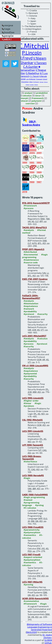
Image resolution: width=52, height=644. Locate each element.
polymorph (22, 98)
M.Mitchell (32, 79)
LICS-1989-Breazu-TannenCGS (32, 457)
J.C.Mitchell (32, 46)
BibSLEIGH (31, 632)
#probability (30, 311)
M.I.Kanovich (23, 76)
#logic (38, 403)
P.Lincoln (32, 53)
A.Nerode (43, 76)
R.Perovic (46, 82)
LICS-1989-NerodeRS (33, 475)
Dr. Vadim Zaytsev (47, 636)
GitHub (48, 643)
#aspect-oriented (33, 557)
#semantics (30, 535)
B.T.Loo (44, 73)
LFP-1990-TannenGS (33, 445)
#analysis (29, 230)
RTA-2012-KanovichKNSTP (36, 203)
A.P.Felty (27, 85)
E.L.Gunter (32, 85)
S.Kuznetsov (25, 82)
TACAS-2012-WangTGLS (34, 227)
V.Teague (41, 70)
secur (38, 95)
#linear (27, 403)
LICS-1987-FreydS (31, 554)
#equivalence (31, 306)
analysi (28, 93)
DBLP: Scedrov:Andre (31, 123)
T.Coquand (39, 79)
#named (28, 500)
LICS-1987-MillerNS (32, 582)
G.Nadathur (33, 73)
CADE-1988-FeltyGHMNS (35, 495)
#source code (31, 262)
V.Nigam (40, 58)
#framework (30, 206)
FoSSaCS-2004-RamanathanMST (31, 297)
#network (29, 309)
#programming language (31, 504)
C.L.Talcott (34, 76)
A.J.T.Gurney (36, 82)
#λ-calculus (30, 508)
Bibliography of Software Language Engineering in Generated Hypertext (39, 627)
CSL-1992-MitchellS (32, 420)
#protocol (29, 314)
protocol (23, 101)
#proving (28, 584)
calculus (27, 95)
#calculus (42, 338)
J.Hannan (36, 85)
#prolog (39, 505)
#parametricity (32, 530)
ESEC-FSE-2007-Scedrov (35, 279)
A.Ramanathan (26, 70)
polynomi (37, 101)
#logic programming (35, 256)
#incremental (31, 254)
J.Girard (45, 79)
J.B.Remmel (21, 79)
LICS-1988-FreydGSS (33, 527)
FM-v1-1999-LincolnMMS (35, 366)
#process (28, 208)
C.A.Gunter (31, 67)
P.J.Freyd (25, 58)
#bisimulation (31, 303)
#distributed (30, 252)
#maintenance (31, 260)
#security (42, 314)
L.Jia (27, 79)
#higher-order (31, 401)
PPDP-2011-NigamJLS (33, 249)
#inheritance (30, 461)
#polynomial (30, 373)
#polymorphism (32, 532)
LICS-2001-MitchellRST (34, 336)
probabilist (42, 93)
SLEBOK (48, 640)
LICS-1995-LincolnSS (33, 398)
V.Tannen (40, 63)
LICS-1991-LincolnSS (33, 431)
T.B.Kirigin (42, 82)
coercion (30, 103)
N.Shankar (25, 62)
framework (38, 98)
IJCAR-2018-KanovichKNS (35, 598)
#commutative (31, 601)
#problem (29, 406)
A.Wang (31, 82)
